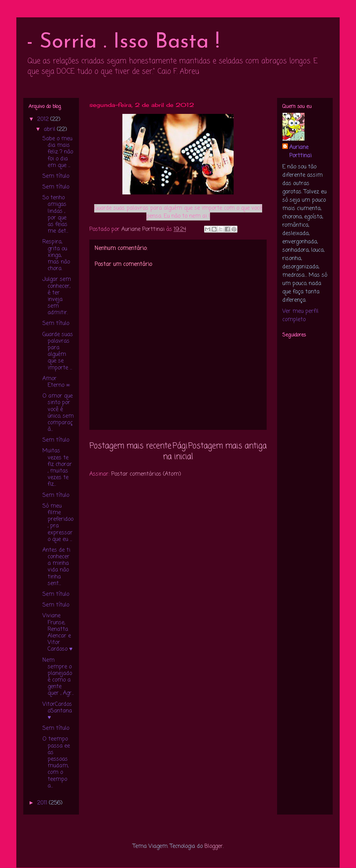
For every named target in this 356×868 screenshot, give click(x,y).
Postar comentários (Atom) (146, 474)
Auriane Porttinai (300, 152)
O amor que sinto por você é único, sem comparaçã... (58, 413)
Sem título (56, 176)
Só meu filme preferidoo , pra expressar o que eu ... (58, 523)
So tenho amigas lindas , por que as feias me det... (55, 215)
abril (50, 130)
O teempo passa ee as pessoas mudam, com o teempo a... (56, 762)
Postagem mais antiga (227, 446)
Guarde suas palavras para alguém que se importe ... (58, 351)
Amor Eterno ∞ (56, 382)
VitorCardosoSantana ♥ (57, 711)
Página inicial (178, 452)
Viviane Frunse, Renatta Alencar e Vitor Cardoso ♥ (58, 633)
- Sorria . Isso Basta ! (123, 42)
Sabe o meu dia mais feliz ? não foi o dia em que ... (58, 152)
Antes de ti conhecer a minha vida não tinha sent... (56, 567)
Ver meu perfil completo (300, 316)
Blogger (214, 846)
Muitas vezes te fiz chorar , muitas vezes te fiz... (57, 468)
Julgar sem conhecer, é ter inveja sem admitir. (57, 296)
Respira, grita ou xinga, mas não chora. (56, 255)
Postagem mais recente (130, 446)
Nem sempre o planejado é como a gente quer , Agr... (58, 677)
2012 (44, 119)
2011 (43, 803)
